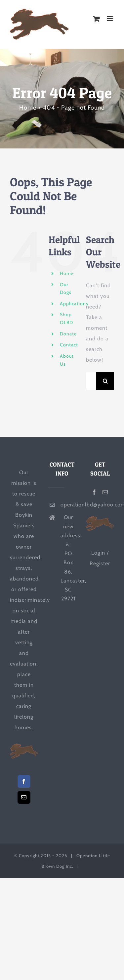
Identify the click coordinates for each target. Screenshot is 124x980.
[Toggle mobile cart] (97, 19)
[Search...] (91, 381)
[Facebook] (24, 781)
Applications (74, 304)
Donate (68, 334)
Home (67, 273)
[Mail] (24, 797)
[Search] (105, 381)
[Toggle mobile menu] (110, 19)
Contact (69, 345)
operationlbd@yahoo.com (68, 505)
